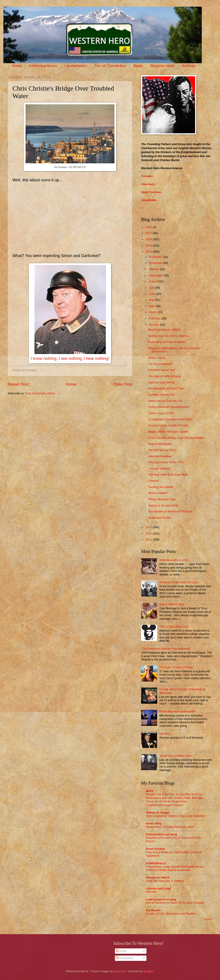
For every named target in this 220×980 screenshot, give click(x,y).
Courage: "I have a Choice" (177, 667)
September (156, 275)
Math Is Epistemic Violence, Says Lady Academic (175, 816)
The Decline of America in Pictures (170, 511)
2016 (149, 239)
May (152, 300)
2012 (149, 534)
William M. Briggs (158, 813)
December (156, 257)
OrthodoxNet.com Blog (161, 834)
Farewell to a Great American (167, 342)
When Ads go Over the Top (165, 401)
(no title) (165, 734)
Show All (208, 919)
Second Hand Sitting (161, 382)
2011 (149, 540)
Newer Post (18, 384)
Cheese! (154, 481)
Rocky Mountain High (162, 499)
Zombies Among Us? (162, 395)
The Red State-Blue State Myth (168, 475)
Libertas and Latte (158, 888)
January (154, 325)
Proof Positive (155, 849)
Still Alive (151, 892)
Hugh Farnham (151, 192)
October (154, 269)
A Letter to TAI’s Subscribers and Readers (171, 914)
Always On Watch (158, 878)
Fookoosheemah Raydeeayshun (169, 407)
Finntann (147, 176)
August (154, 281)
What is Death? (158, 493)
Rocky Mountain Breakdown (177, 712)
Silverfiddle (149, 200)
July (152, 288)
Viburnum (148, 184)
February (155, 318)
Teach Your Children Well (175, 756)
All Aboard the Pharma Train (166, 388)
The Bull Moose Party (162, 450)
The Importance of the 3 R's (166, 462)
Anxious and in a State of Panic (168, 425)
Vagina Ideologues (160, 444)
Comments (124, 958)
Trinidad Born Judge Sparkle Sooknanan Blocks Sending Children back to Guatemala (175, 869)
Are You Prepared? (160, 364)
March (153, 312)
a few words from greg (161, 899)
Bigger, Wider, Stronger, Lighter (168, 432)
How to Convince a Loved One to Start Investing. (175, 903)
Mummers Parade (160, 518)
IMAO (150, 791)
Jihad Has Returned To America (165, 881)
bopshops (120, 971)
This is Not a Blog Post (174, 627)
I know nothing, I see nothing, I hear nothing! (70, 358)
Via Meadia (153, 910)
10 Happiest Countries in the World (170, 419)
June (152, 294)
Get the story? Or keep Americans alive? (170, 827)
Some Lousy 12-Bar (161, 413)
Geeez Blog (154, 823)
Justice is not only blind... (164, 505)
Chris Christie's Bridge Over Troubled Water (176, 438)
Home (17, 66)
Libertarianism (76, 66)
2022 (149, 227)
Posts (121, 951)
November (156, 263)
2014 (149, 252)
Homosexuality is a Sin (174, 560)
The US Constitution (110, 66)
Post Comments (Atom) (40, 393)
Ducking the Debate (161, 487)
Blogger (148, 971)
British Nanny (157, 358)
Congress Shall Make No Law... (179, 582)
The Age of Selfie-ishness (164, 376)
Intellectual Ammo (43, 66)
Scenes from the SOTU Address (169, 336)
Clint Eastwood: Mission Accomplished (166, 649)
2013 (149, 527)
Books (138, 66)
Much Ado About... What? (164, 330)
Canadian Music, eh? (162, 370)
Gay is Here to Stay (172, 604)
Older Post (123, 384)
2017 (149, 233)
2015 (149, 246)
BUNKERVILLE (156, 863)
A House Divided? (160, 469)
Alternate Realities (160, 456)
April (152, 306)
